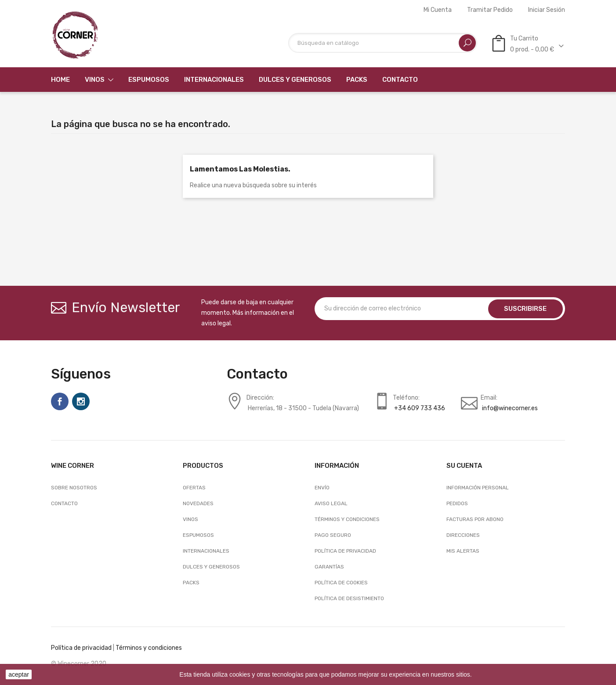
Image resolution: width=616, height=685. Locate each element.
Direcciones (463, 535)
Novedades (198, 503)
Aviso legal (331, 503)
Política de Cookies (341, 583)
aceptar (19, 674)
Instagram (81, 401)
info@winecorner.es (510, 408)
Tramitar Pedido (490, 10)
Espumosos (198, 535)
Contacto (64, 503)
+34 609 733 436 (420, 408)
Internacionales (206, 551)
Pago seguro (333, 535)
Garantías (329, 567)
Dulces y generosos (211, 567)
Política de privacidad (81, 648)
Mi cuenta (438, 10)
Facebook (60, 401)
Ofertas (194, 488)
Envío (322, 488)
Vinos (190, 519)
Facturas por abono (475, 519)
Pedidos (457, 503)
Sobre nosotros (74, 488)
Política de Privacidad (345, 551)
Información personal (478, 488)
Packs (191, 583)
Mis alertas (463, 551)
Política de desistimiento (349, 598)
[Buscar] (383, 43)
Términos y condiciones (347, 519)
